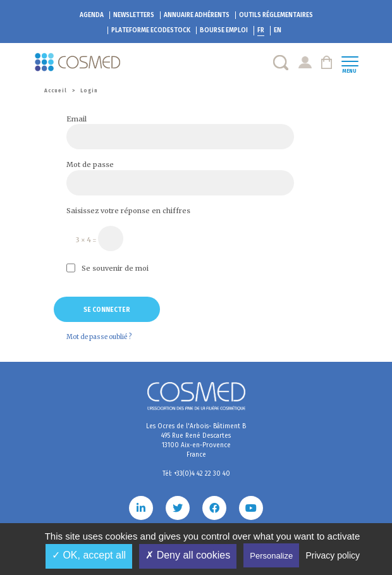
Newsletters (134, 15)
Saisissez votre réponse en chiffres (128, 211)
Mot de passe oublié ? (99, 337)
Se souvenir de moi (107, 268)
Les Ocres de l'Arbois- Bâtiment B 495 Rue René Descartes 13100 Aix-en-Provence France (196, 441)
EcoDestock (151, 30)
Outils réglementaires (276, 15)
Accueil (56, 91)
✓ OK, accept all (89, 555)
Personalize (271, 556)
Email (77, 119)
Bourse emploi (224, 30)
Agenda (92, 15)
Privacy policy (333, 555)
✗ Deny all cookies (188, 555)
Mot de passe (90, 164)
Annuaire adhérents (197, 15)
